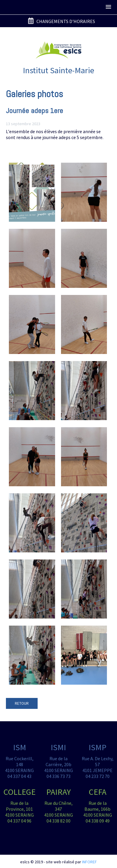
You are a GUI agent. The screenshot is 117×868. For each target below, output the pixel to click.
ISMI (58, 747)
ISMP (97, 747)
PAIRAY (59, 792)
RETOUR (22, 703)
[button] (108, 7)
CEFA (98, 792)
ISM (20, 747)
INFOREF (89, 862)
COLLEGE (20, 792)
